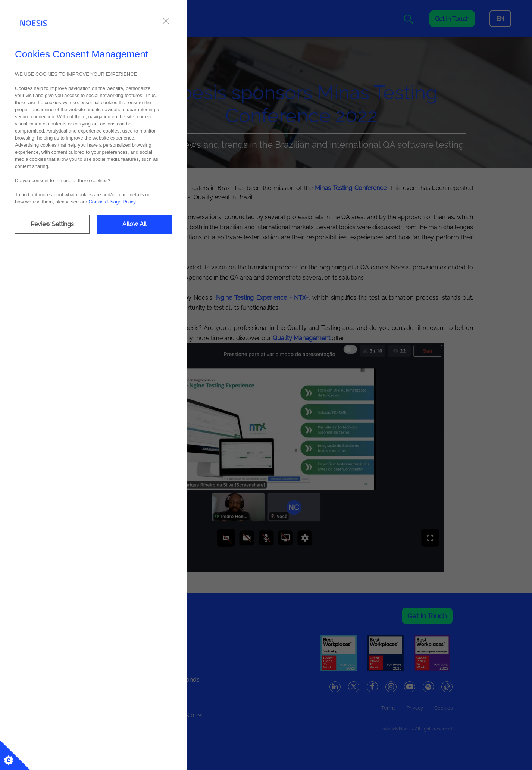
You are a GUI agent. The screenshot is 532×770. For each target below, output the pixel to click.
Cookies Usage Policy (112, 202)
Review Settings (52, 224)
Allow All (134, 224)
